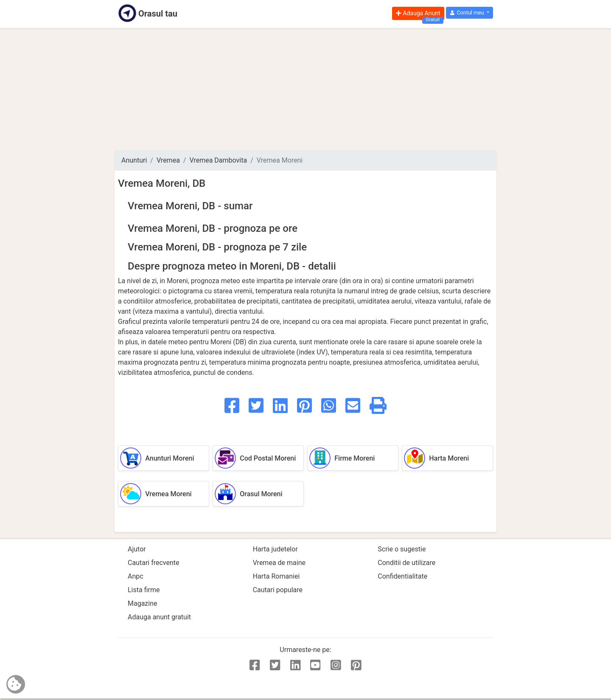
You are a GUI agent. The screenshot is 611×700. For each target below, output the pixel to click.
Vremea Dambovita (218, 160)
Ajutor (137, 549)
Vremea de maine (279, 563)
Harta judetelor (275, 549)
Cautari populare (278, 590)
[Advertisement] (305, 89)
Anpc (136, 576)
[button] (469, 13)
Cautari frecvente (154, 563)
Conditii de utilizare (406, 563)
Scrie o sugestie (402, 549)
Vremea (168, 160)
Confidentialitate (402, 576)
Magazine (143, 603)
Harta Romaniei (276, 576)
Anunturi (134, 160)
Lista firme (144, 590)
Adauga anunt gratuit (159, 617)
